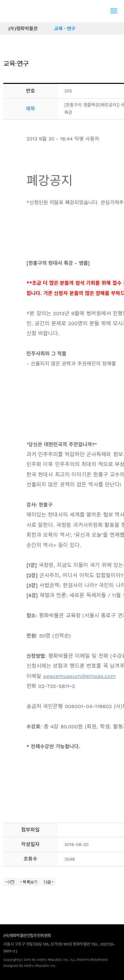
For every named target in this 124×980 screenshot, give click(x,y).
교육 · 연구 (65, 29)
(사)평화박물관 (23, 29)
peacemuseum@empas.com (79, 676)
